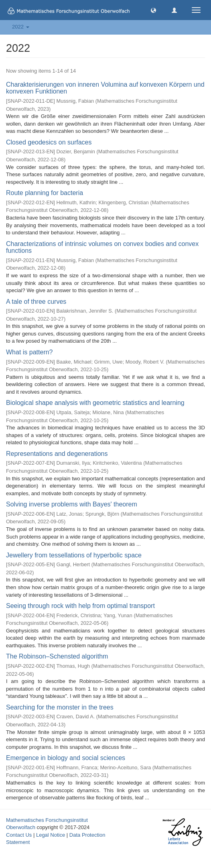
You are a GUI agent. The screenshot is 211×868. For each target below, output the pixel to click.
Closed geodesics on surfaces (49, 142)
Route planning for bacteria (45, 193)
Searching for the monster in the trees (60, 707)
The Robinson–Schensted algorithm (57, 656)
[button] (153, 10)
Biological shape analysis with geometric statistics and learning (95, 403)
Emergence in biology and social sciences (66, 758)
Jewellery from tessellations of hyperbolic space (74, 555)
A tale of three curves (36, 302)
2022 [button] (21, 27)
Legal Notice (51, 835)
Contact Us (19, 835)
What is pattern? (29, 352)
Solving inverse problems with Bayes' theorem (72, 504)
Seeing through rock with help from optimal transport (80, 606)
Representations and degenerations (57, 454)
